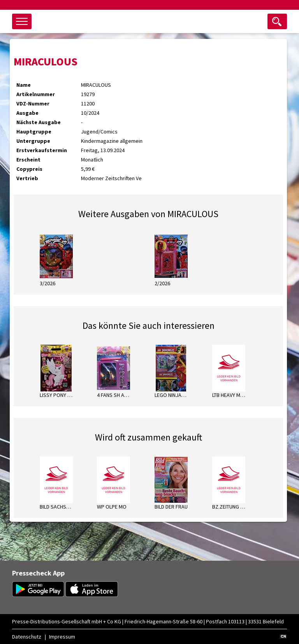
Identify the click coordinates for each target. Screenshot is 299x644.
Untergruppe (33, 141)
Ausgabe (27, 113)
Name (24, 85)
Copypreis (29, 169)
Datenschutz (27, 637)
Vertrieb (27, 178)
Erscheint (28, 160)
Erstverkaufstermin (42, 150)
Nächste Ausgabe (39, 122)
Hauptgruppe (34, 132)
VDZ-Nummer (33, 104)
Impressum (62, 637)
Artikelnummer (36, 94)
